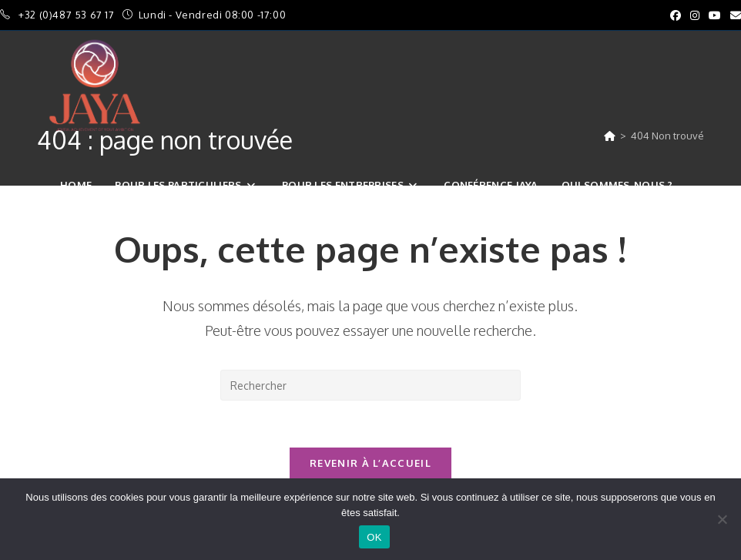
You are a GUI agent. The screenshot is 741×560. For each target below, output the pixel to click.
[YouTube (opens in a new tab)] (715, 15)
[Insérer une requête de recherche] (370, 385)
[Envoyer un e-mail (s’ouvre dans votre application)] (733, 15)
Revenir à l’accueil (370, 463)
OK (374, 537)
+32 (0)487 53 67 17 (68, 15)
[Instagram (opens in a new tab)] (695, 15)
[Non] (722, 519)
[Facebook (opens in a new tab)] (676, 15)
